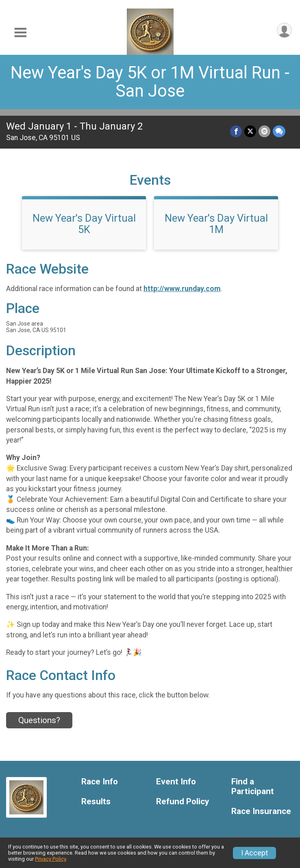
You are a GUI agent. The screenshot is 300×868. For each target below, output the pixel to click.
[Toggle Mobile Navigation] (20, 33)
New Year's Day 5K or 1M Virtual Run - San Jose (150, 82)
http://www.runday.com (182, 289)
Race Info (100, 782)
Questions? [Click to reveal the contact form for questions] (39, 720)
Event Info (176, 782)
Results (96, 802)
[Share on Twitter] (250, 131)
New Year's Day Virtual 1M (216, 224)
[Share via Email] (264, 131)
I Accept (254, 853)
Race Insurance (261, 811)
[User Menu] (284, 30)
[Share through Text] (279, 131)
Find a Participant (253, 787)
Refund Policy (183, 802)
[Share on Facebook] (236, 131)
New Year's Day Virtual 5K (84, 224)
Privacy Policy (50, 859)
